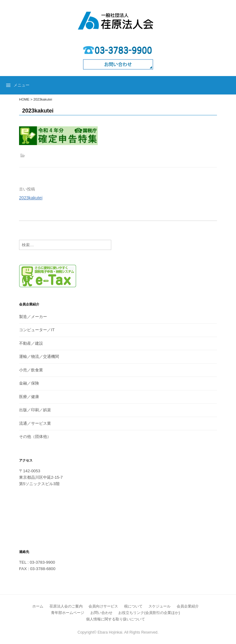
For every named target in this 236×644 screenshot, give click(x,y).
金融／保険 (29, 383)
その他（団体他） (35, 437)
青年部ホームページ (68, 613)
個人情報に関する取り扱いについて (116, 619)
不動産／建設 (31, 343)
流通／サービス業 (35, 423)
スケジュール (159, 606)
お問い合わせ (101, 613)
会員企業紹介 (188, 606)
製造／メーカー (33, 317)
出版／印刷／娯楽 (35, 410)
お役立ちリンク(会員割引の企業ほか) (149, 613)
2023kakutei (31, 198)
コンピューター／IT (37, 330)
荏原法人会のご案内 (66, 606)
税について (133, 606)
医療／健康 (29, 397)
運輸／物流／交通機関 (39, 356)
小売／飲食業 (31, 370)
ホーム (38, 606)
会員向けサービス (103, 606)
